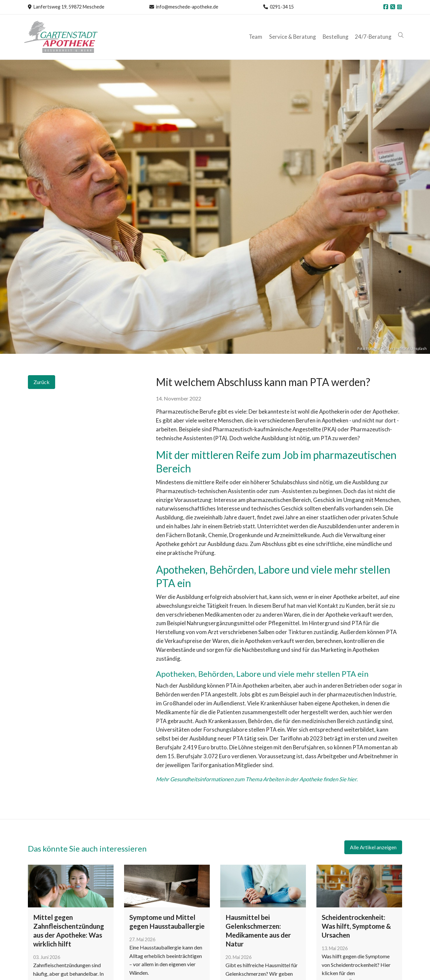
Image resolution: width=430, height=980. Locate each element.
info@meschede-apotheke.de (187, 7)
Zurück (42, 382)
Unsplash (419, 348)
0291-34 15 (282, 7)
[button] (402, 35)
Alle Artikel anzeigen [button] (373, 847)
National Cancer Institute (388, 348)
